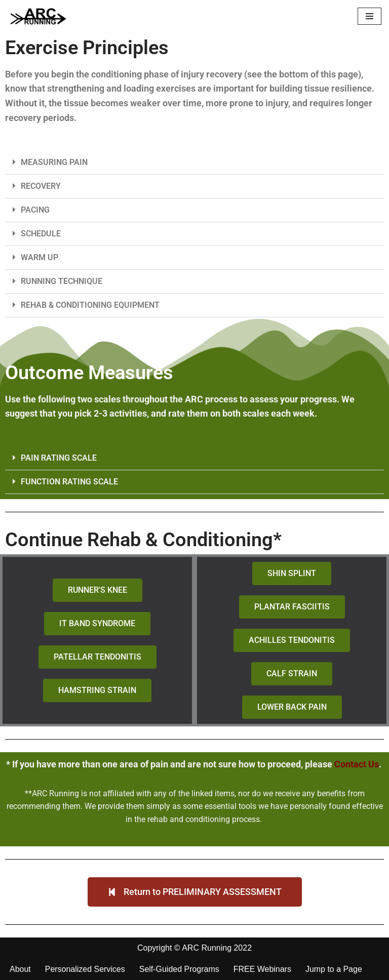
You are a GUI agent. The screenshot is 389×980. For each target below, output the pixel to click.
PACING (35, 210)
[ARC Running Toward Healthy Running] (38, 16)
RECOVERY (41, 186)
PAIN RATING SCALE (59, 458)
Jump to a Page (334, 970)
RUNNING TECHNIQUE (62, 281)
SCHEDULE (41, 234)
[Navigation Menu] (369, 16)
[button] (194, 163)
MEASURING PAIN (54, 162)
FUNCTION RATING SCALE (69, 482)
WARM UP (40, 257)
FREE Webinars (262, 970)
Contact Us (357, 764)
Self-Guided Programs (179, 970)
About (20, 970)
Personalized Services (85, 970)
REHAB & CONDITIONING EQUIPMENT (90, 305)
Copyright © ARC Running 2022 (194, 948)
